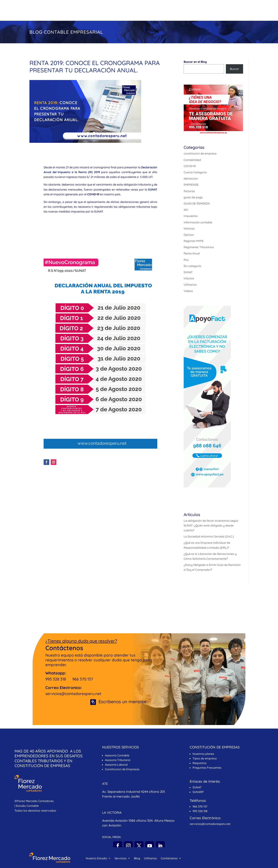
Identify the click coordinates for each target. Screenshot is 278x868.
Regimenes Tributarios (199, 247)
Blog (137, 11)
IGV (186, 210)
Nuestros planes (203, 754)
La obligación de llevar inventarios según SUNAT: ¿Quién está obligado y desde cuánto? (211, 525)
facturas (189, 191)
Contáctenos (169, 11)
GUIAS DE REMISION (197, 203)
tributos (189, 278)
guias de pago (193, 197)
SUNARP (198, 792)
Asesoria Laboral (116, 765)
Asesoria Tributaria (118, 760)
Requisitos (200, 763)
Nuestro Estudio (96, 11)
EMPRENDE (191, 185)
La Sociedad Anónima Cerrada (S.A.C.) (209, 536)
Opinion (189, 235)
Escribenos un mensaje (122, 702)
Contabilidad (192, 160)
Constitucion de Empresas (122, 769)
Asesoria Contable (117, 755)
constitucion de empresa (200, 153)
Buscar (234, 69)
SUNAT (188, 272)
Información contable (198, 222)
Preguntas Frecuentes (207, 768)
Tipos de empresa (205, 758)
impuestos (191, 216)
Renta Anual (192, 253)
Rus (186, 260)
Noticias (189, 228)
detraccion (191, 178)
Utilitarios (150, 11)
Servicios (121, 11)
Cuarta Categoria (195, 172)
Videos (188, 291)
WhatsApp (216, 806)
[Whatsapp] (268, 859)
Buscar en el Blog (195, 62)
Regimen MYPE (194, 241)
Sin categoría (192, 266)
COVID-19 (190, 166)
